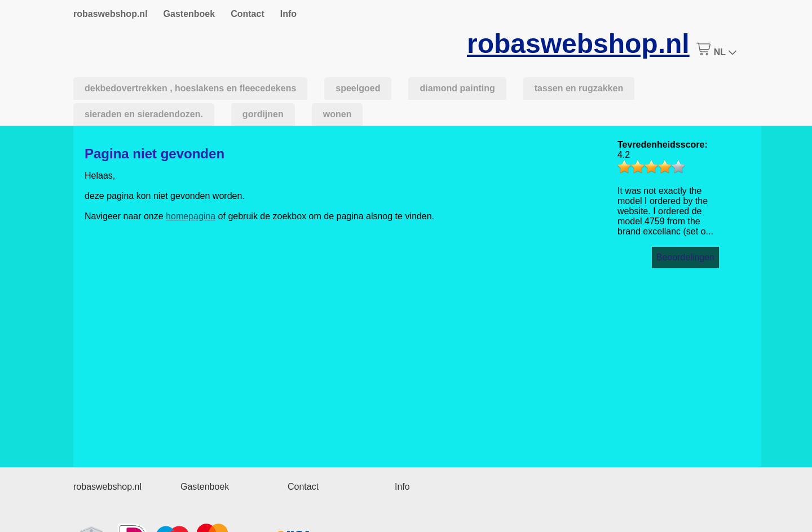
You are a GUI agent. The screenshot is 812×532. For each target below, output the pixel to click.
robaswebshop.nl (111, 14)
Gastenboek (189, 14)
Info (288, 14)
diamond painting (457, 88)
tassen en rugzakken (579, 88)
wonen (337, 114)
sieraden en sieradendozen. (144, 114)
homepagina (191, 216)
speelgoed (358, 88)
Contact (248, 14)
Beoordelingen (685, 257)
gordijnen (263, 114)
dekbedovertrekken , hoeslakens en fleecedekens (190, 88)
